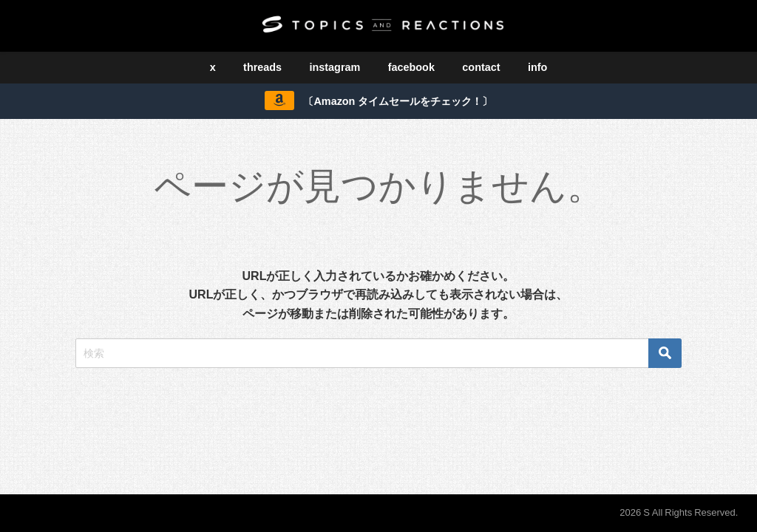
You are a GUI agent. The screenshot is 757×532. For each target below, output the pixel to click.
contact (481, 67)
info (537, 67)
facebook (411, 67)
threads (262, 67)
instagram (335, 67)
